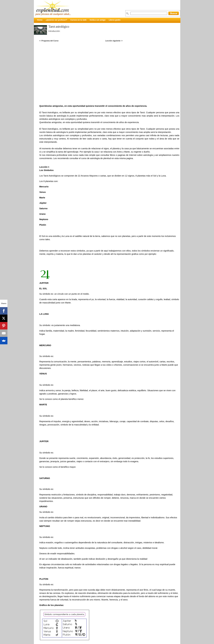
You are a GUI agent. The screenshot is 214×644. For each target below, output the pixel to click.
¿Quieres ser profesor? (56, 20)
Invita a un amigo (98, 20)
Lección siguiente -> (114, 41)
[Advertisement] (109, 45)
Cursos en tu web (78, 20)
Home (40, 20)
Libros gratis (115, 20)
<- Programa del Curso (49, 41)
